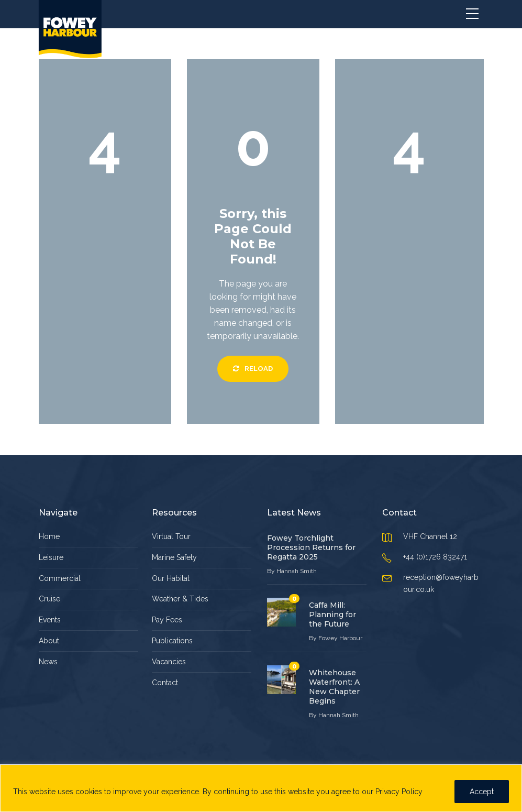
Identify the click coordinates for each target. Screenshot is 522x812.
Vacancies (169, 662)
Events (50, 620)
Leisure (51, 557)
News (48, 662)
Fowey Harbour (340, 638)
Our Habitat (171, 578)
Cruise (49, 599)
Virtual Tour (171, 536)
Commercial (60, 578)
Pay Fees (167, 620)
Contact (165, 683)
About (49, 641)
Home (49, 536)
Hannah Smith (297, 571)
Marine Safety (174, 557)
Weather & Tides (180, 599)
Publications (172, 641)
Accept (482, 792)
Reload (253, 369)
